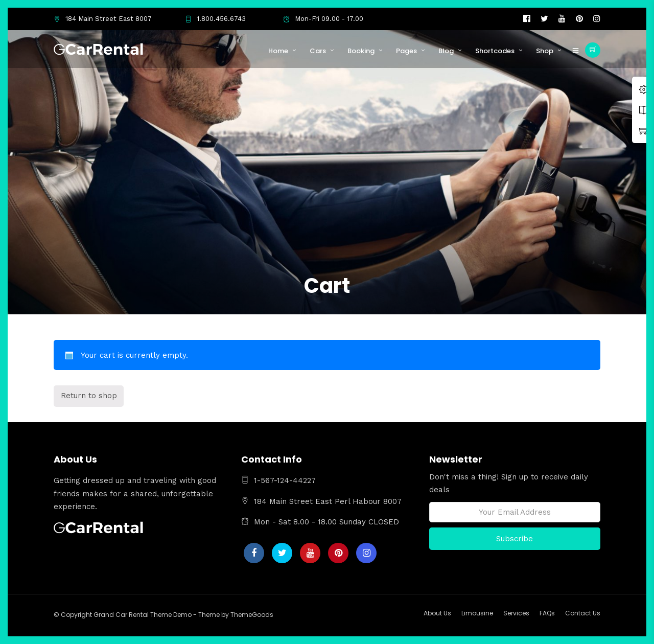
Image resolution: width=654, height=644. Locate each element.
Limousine (477, 613)
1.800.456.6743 (215, 19)
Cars (318, 51)
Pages (406, 51)
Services (516, 613)
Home (278, 51)
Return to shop (89, 396)
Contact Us (583, 613)
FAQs (547, 613)
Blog (446, 51)
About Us (437, 613)
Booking (361, 51)
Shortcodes (495, 51)
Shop (545, 51)
